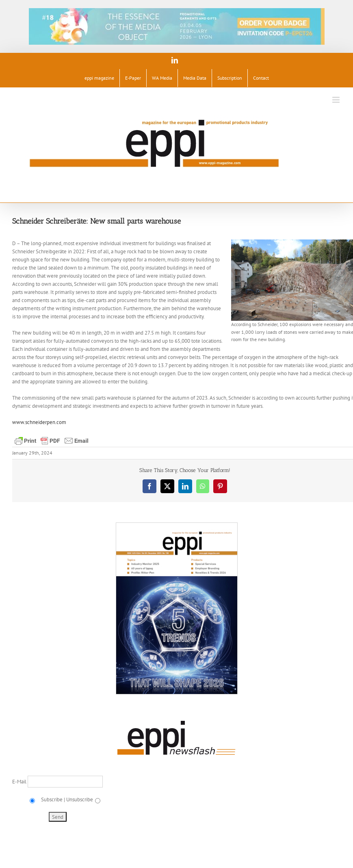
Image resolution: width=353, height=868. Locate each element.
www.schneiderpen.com (39, 422)
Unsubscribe (80, 799)
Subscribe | (52, 799)
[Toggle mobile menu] (337, 100)
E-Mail (20, 782)
